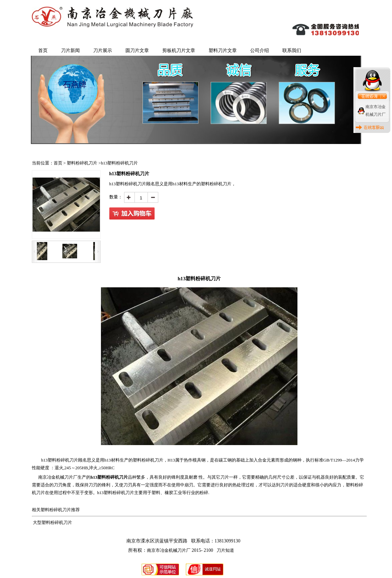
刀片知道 (225, 550)
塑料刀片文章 (223, 51)
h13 (60, 460)
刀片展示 (103, 51)
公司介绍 (260, 51)
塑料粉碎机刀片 (82, 163)
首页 (43, 51)
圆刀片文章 (137, 51)
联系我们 (292, 51)
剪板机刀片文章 (179, 51)
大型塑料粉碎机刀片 (52, 522)
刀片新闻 (70, 51)
